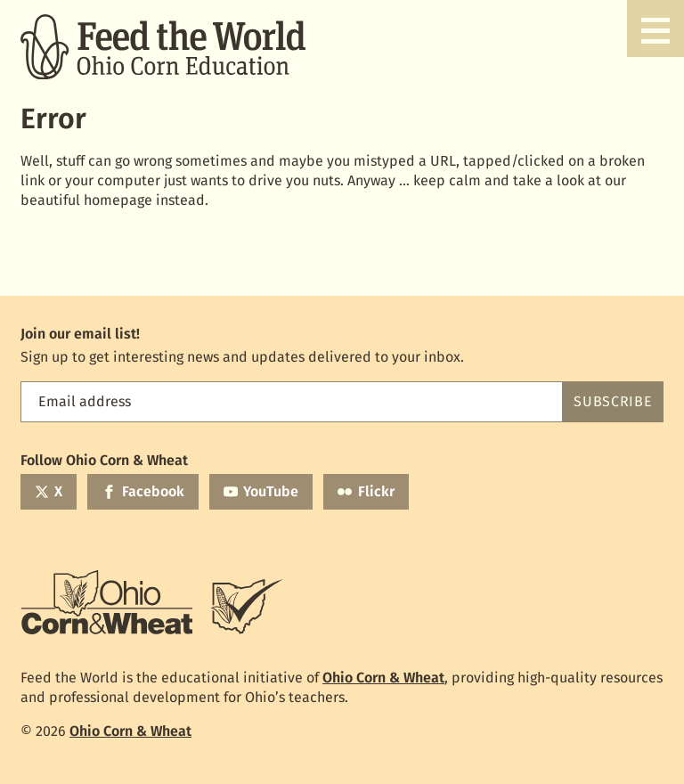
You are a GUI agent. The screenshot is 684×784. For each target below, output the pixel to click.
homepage (118, 200)
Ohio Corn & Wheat (383, 678)
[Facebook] (142, 492)
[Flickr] (366, 492)
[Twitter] (49, 492)
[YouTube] (261, 492)
